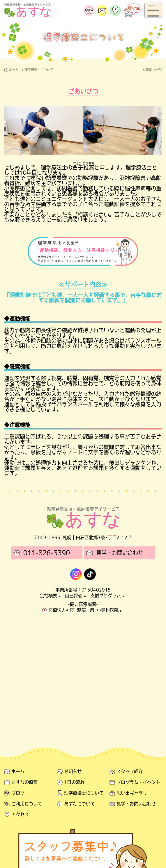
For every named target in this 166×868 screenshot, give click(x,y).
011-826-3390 (47, 553)
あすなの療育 (24, 782)
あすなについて (79, 804)
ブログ (18, 793)
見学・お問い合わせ (120, 553)
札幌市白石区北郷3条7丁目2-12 (95, 537)
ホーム (14, 70)
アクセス (20, 814)
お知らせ (73, 771)
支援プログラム (108, 596)
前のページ (154, 70)
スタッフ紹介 (130, 771)
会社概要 (51, 596)
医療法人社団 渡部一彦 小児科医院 (86, 610)
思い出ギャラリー (134, 793)
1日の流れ (74, 782)
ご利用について (27, 804)
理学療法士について (39, 70)
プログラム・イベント (138, 782)
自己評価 (76, 596)
